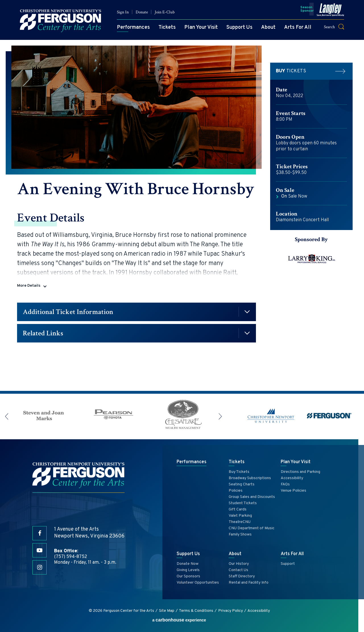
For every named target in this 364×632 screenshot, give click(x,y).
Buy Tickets (239, 472)
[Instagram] (40, 567)
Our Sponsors (188, 576)
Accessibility (292, 478)
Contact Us (238, 570)
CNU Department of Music (252, 528)
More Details (29, 286)
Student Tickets (243, 503)
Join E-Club (165, 12)
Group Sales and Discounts (252, 497)
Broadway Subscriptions (250, 478)
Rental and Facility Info (249, 583)
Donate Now (188, 564)
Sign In (123, 12)
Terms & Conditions (196, 611)
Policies (236, 491)
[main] (182, 215)
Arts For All (298, 27)
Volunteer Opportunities (198, 583)
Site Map (167, 611)
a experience (179, 620)
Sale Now (294, 196)
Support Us (239, 27)
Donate (142, 12)
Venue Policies (293, 491)
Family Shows (240, 534)
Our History (239, 564)
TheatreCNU (240, 522)
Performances (133, 27)
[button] (338, 27)
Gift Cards (238, 509)
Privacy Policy (230, 611)
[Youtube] (40, 550)
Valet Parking (240, 516)
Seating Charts (242, 484)
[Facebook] (40, 533)
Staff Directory (242, 576)
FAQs (285, 484)
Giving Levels (188, 570)
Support (288, 564)
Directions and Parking (300, 472)
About (268, 27)
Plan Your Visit (201, 27)
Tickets (167, 27)
